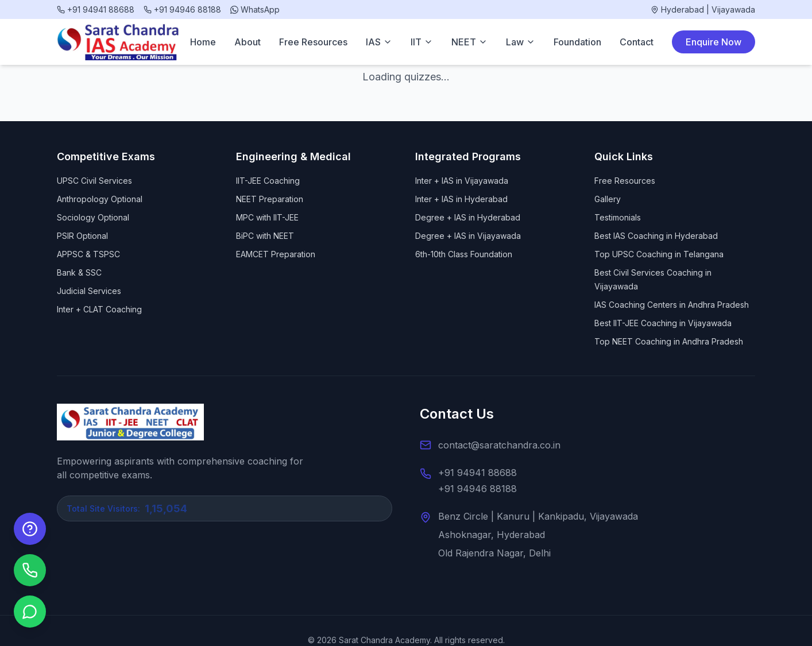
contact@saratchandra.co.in (499, 445)
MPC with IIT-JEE (267, 217)
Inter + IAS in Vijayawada (462, 181)
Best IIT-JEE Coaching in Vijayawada (663, 323)
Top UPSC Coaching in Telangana (659, 254)
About (248, 42)
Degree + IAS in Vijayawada (468, 236)
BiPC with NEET (265, 236)
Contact (637, 42)
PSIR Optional (82, 236)
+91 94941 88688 (477, 473)
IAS (379, 42)
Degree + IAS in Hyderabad (468, 217)
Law (521, 42)
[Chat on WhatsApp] (30, 612)
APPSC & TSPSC (88, 254)
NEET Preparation (270, 199)
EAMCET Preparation (276, 254)
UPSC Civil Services (94, 181)
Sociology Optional (93, 217)
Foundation (577, 42)
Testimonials (618, 217)
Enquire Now (714, 42)
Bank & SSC (79, 272)
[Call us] (30, 570)
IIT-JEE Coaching (268, 181)
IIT (422, 42)
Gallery (608, 199)
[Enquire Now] (30, 529)
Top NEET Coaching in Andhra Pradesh (669, 341)
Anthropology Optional (100, 199)
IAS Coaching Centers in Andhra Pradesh (672, 305)
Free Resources (313, 42)
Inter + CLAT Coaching (99, 309)
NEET (469, 42)
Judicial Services (89, 291)
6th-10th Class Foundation (464, 254)
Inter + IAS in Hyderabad (461, 199)
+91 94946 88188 (477, 489)
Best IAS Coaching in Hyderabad (656, 236)
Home (203, 42)
